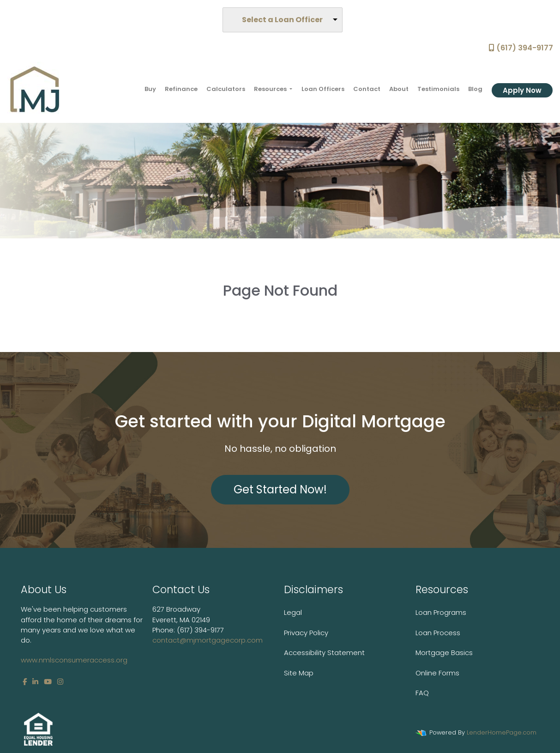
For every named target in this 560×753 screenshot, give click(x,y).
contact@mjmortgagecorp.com (208, 640)
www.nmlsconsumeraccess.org (74, 660)
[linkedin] (35, 682)
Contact (367, 89)
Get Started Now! (280, 489)
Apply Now (522, 90)
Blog (475, 89)
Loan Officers (323, 89)
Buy (150, 89)
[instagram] (60, 682)
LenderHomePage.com (502, 732)
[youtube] (48, 682)
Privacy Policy (306, 633)
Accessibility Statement (324, 653)
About (399, 89)
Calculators (226, 89)
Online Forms (437, 673)
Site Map (299, 673)
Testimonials (438, 89)
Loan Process (438, 633)
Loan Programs (441, 612)
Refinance (181, 89)
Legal (293, 612)
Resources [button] (271, 89)
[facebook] (25, 682)
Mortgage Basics (444, 653)
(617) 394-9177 (521, 48)
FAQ (422, 693)
